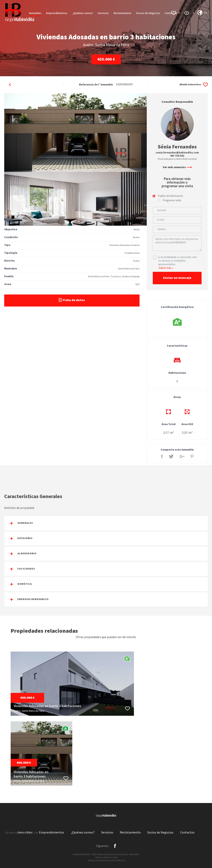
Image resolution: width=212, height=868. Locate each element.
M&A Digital (15, 833)
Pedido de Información (171, 196)
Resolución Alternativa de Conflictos (107, 860)
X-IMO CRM (33, 833)
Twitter (171, 456)
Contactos (187, 833)
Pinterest (192, 456)
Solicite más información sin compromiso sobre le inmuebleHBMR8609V (177, 243)
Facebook (162, 456)
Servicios (103, 13)
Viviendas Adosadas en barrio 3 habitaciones (47, 706)
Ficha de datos (72, 300)
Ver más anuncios (177, 167)
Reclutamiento (122, 13)
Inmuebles (35, 13)
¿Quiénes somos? (83, 13)
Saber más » (166, 268)
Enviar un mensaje (177, 278)
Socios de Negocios (148, 13)
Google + (182, 456)
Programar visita (172, 201)
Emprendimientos (57, 13)
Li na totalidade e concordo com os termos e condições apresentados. (177, 261)
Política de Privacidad (107, 857)
